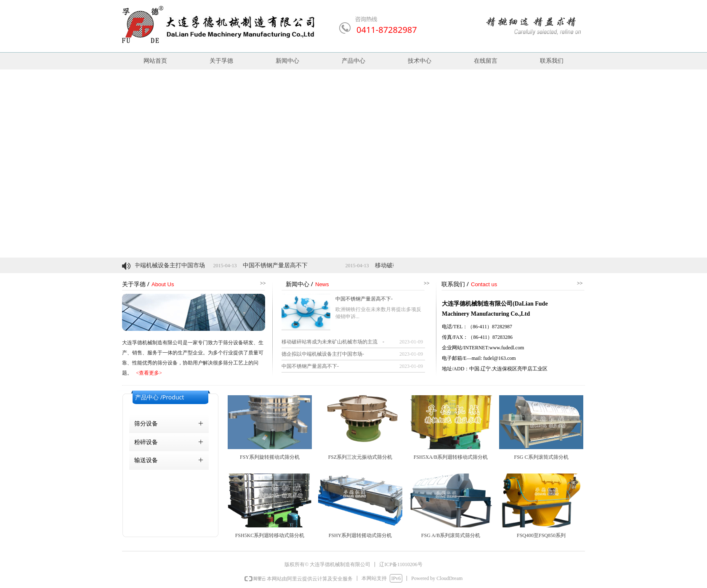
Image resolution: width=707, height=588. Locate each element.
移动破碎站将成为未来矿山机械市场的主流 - (333, 342)
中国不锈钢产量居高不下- (364, 299)
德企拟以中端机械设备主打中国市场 (166, 265)
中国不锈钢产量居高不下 (284, 265)
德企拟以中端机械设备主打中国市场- (323, 354)
